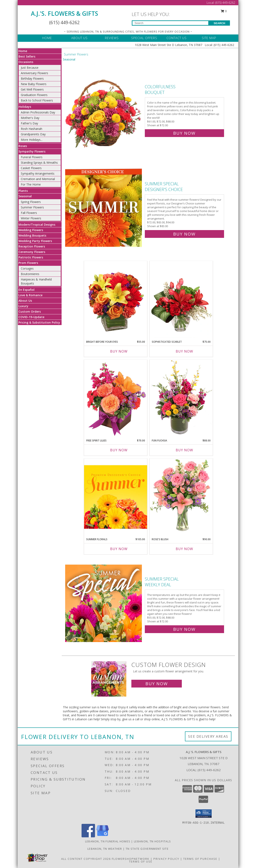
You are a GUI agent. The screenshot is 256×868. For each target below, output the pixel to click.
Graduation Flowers (34, 95)
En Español (26, 290)
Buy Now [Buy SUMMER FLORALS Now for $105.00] (119, 549)
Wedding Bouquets (32, 235)
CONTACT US (177, 38)
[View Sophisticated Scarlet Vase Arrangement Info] (181, 299)
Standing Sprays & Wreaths (39, 163)
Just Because (30, 68)
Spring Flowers (31, 202)
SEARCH (220, 23)
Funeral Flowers (32, 157)
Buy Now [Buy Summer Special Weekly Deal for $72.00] (184, 629)
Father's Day (29, 123)
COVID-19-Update (31, 317)
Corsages (27, 268)
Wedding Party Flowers (35, 241)
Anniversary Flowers (34, 73)
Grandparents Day (33, 134)
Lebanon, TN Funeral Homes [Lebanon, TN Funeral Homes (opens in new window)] (108, 841)
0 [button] (224, 11)
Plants (23, 191)
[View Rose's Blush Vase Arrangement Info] (181, 497)
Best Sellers (27, 56)
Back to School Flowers (37, 100)
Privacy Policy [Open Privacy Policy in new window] (166, 859)
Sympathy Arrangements (38, 173)
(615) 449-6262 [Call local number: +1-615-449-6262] (209, 770)
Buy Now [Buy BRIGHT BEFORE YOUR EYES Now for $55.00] (119, 351)
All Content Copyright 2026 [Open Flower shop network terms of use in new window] (86, 859)
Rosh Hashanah (32, 129)
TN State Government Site (147, 849)
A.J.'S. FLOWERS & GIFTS (65, 13)
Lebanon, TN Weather (105, 849)
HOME (47, 38)
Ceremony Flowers (32, 252)
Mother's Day (30, 118)
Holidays (25, 107)
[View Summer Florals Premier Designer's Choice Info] (116, 497)
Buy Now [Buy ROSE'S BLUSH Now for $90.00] (184, 549)
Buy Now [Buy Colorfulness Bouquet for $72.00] (184, 133)
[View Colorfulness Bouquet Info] (104, 109)
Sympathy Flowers (32, 151)
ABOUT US (79, 38)
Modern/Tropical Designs (37, 225)
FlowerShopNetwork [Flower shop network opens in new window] (131, 859)
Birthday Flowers (32, 78)
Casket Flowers (31, 168)
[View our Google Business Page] (103, 836)
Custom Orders (30, 312)
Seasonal (25, 196)
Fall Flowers (29, 213)
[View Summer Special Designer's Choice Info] (104, 208)
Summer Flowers (32, 207)
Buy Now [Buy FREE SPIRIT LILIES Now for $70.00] (119, 450)
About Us (25, 301)
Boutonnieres (30, 274)
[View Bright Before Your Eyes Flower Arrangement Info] (116, 299)
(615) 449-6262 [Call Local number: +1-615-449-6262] (225, 3)
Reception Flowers (32, 246)
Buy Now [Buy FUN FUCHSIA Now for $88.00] (184, 450)
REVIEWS (112, 38)
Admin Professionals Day (38, 112)
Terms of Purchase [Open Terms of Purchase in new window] (200, 859)
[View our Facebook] (88, 836)
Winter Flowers (31, 218)
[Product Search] (170, 23)
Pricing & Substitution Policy (39, 322)
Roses (23, 146)
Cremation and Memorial (38, 179)
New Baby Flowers (34, 84)
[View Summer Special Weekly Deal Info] (104, 603)
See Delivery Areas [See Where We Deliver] (208, 736)
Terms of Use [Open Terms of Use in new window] (141, 861)
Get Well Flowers (32, 89)
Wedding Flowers (31, 230)
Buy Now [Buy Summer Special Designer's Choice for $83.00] (184, 234)
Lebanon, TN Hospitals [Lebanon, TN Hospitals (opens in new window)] (152, 841)
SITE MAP (209, 38)
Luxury (23, 306)
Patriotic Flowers (31, 257)
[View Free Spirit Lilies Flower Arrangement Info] (116, 398)
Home (23, 51)
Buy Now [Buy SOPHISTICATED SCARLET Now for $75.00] (184, 351)
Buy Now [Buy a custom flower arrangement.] (157, 684)
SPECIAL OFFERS (144, 38)
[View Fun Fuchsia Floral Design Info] (181, 398)
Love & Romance (30, 295)
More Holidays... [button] (32, 140)
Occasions (26, 62)
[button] (204, 814)
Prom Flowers (28, 263)
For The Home (31, 184)
